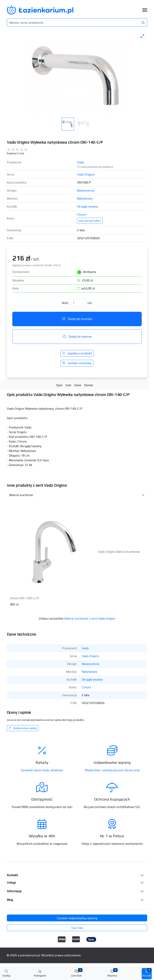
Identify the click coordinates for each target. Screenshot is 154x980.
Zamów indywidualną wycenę (77, 918)
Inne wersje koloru (90, 221)
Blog (10, 900)
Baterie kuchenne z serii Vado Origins (90, 619)
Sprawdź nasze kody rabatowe (42, 770)
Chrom (82, 215)
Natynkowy (85, 198)
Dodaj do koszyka (77, 319)
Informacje (14, 891)
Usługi (11, 883)
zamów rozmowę (77, 363)
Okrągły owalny (87, 206)
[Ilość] (78, 303)
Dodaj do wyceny (77, 336)
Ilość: (65, 303)
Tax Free (77, 928)
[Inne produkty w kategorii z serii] (77, 495)
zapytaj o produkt (77, 353)
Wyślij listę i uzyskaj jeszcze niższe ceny (112, 770)
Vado (81, 162)
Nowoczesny (86, 190)
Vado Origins (86, 174)
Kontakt (12, 875)
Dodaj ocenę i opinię (23, 728)
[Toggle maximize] (142, 36)
